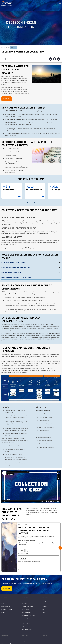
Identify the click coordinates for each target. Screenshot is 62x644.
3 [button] (32, 202)
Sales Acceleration (26, 601)
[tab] (31, 263)
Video (23, 638)
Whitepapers (25, 641)
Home (3, 59)
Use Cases (14, 47)
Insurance (44, 604)
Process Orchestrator (27, 621)
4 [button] (35, 202)
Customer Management (7, 609)
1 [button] (27, 202)
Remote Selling (25, 609)
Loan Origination (6, 607)
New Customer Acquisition (8, 601)
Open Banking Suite (27, 612)
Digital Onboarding (26, 604)
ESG (23, 627)
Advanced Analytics (27, 629)
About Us (44, 638)
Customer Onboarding (7, 604)
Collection (4, 612)
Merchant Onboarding (27, 607)
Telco (43, 609)
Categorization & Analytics (28, 615)
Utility (43, 612)
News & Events (46, 641)
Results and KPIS (6, 641)
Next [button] (60, 548)
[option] (12, 191)
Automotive (45, 607)
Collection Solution (26, 624)
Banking (44, 601)
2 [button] (30, 202)
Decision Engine (26, 618)
